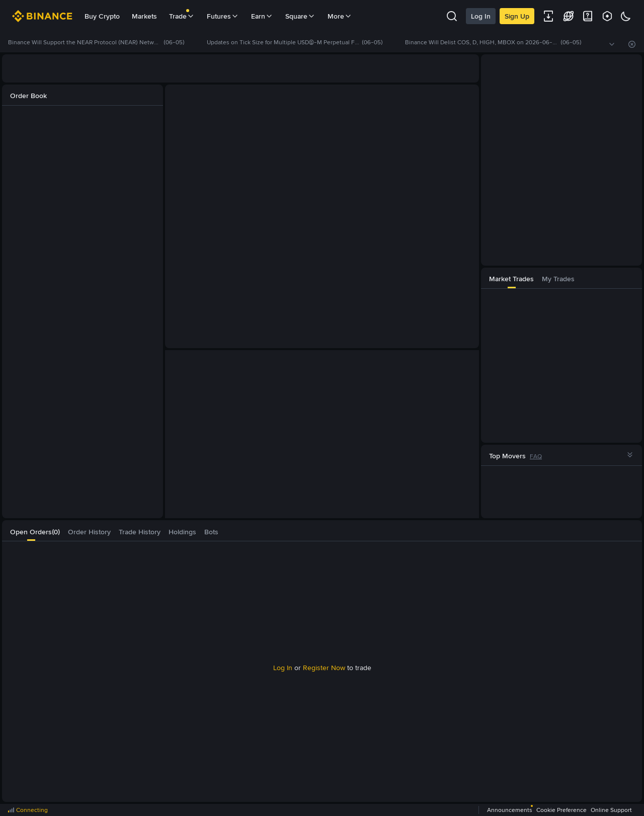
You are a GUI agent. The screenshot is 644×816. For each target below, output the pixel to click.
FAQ (536, 456)
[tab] (511, 278)
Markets (144, 16)
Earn (262, 16)
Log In (481, 16)
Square (300, 16)
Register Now (324, 668)
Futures (223, 16)
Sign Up (517, 16)
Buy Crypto (102, 16)
